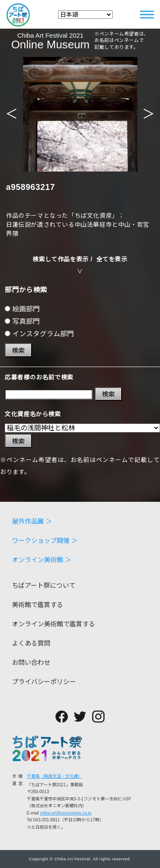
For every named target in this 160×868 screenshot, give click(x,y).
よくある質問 (31, 643)
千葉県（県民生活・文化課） (55, 776)
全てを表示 (112, 259)
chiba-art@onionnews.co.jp (66, 813)
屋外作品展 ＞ (32, 521)
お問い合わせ (31, 662)
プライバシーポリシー (44, 682)
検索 (18, 351)
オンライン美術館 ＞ (42, 560)
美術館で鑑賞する (38, 605)
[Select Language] (85, 15)
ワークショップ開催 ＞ (45, 541)
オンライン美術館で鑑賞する (54, 624)
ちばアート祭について (44, 585)
